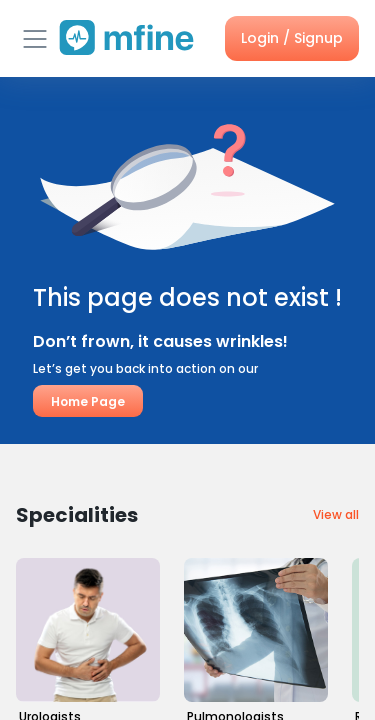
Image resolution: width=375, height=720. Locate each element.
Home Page (88, 400)
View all (336, 514)
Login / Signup (292, 38)
